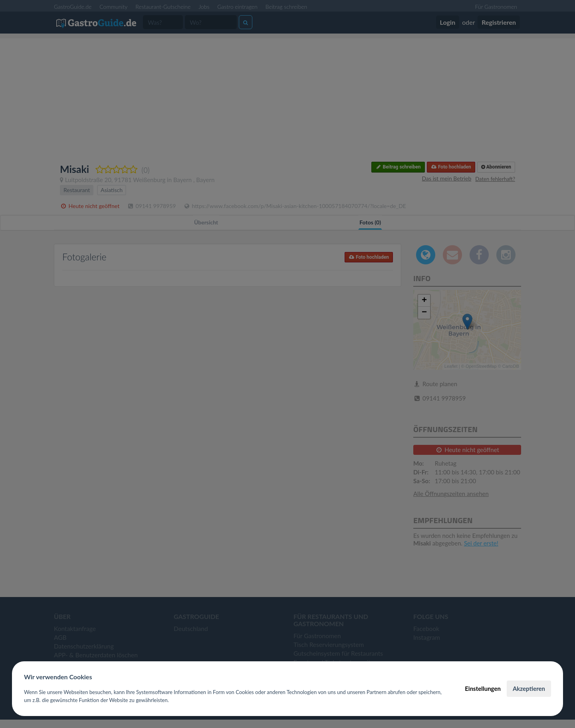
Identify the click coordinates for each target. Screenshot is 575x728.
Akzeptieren (529, 688)
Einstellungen (483, 688)
